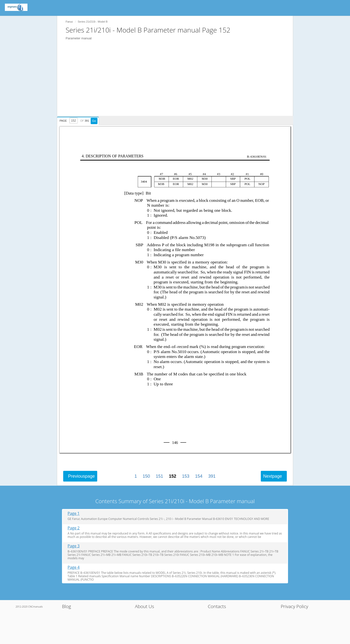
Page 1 (74, 513)
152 (173, 476)
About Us (144, 606)
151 (159, 476)
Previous (81, 476)
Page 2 (74, 528)
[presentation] (79, 120)
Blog (66, 606)
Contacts (217, 606)
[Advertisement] (177, 82)
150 (146, 476)
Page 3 (74, 546)
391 (212, 476)
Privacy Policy (294, 606)
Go (94, 121)
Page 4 (74, 567)
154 (199, 476)
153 (186, 476)
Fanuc (69, 22)
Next (273, 476)
